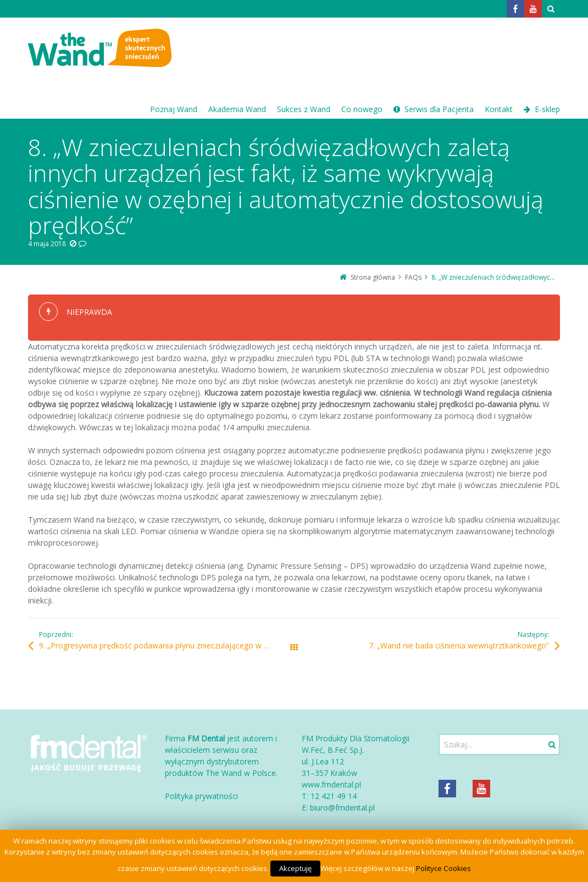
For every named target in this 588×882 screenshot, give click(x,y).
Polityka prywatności (201, 796)
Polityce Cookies (443, 868)
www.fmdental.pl (331, 784)
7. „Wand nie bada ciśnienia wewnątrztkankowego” (459, 645)
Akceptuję (295, 868)
